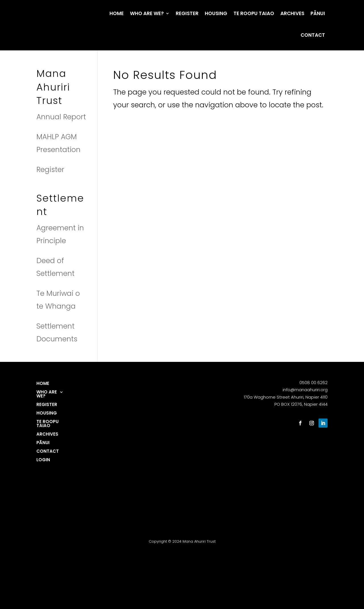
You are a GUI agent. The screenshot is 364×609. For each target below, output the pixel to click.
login (43, 460)
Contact (313, 35)
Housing (216, 13)
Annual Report (61, 117)
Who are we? (147, 13)
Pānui (318, 13)
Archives (292, 13)
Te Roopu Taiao (254, 13)
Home (117, 13)
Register (187, 13)
